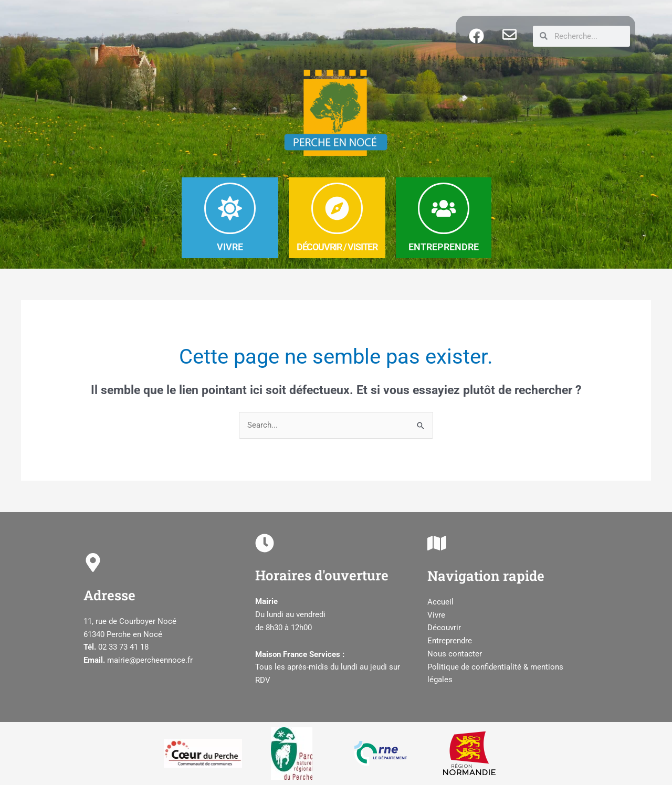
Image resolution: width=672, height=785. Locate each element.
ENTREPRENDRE (444, 247)
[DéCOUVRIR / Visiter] (337, 208)
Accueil (440, 602)
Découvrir (444, 628)
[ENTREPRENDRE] (444, 208)
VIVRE (230, 247)
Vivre (436, 615)
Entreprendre (450, 641)
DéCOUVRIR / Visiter (337, 247)
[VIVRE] (230, 208)
